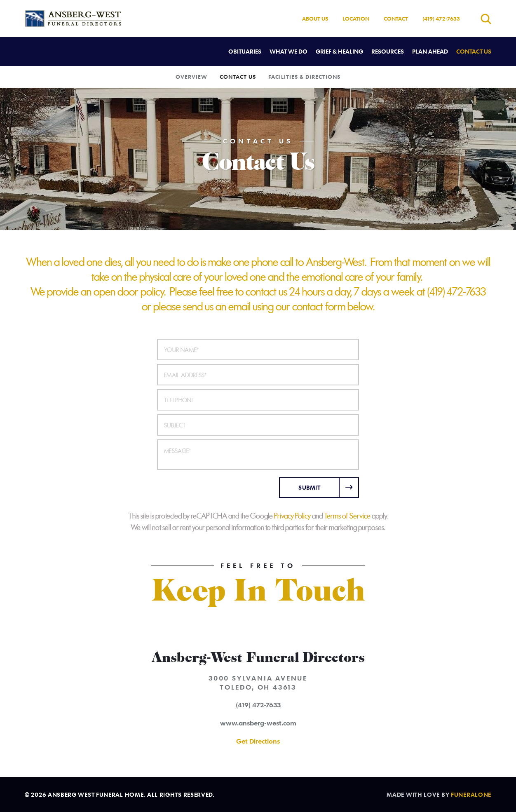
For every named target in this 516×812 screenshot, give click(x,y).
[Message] (258, 455)
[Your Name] (258, 350)
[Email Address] (258, 375)
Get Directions (258, 741)
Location (356, 19)
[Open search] (486, 19)
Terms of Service (347, 516)
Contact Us (238, 77)
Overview (191, 77)
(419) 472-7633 (441, 19)
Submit (309, 487)
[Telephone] (258, 400)
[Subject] (258, 425)
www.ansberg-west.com (258, 723)
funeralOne (471, 794)
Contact (396, 19)
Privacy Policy (292, 516)
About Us (315, 19)
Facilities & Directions (304, 77)
